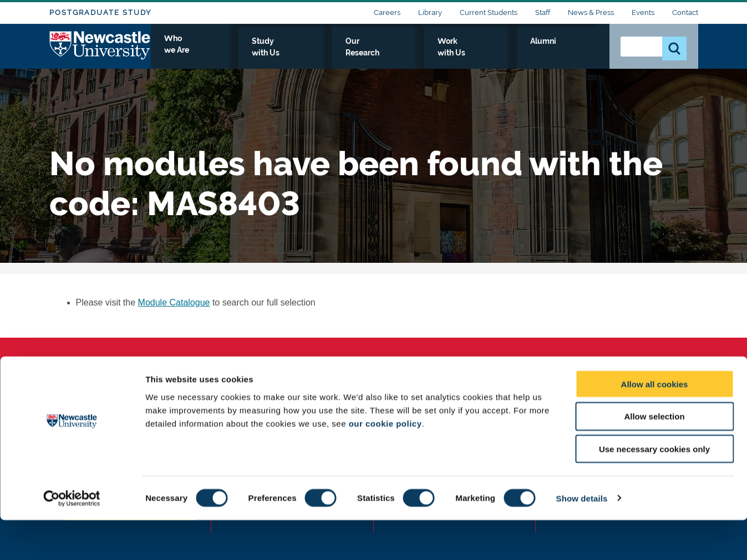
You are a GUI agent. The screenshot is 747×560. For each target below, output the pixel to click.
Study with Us (362, 54)
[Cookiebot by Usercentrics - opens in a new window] (72, 538)
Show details (582, 538)
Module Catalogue (174, 302)
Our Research (439, 54)
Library (430, 12)
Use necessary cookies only (654, 489)
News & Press (591, 12)
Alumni (576, 54)
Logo (100, 51)
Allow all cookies (655, 424)
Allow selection (654, 457)
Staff (543, 12)
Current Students (489, 12)
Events (643, 12)
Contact (685, 12)
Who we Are (288, 54)
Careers (387, 12)
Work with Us (515, 54)
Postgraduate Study (100, 12)
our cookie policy (385, 463)
